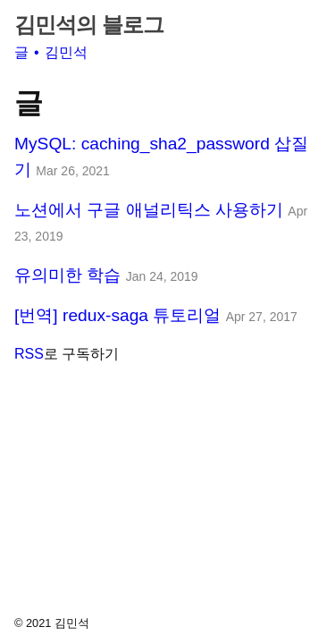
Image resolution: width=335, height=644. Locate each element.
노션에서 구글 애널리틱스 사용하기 (161, 222)
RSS (29, 354)
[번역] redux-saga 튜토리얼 (156, 315)
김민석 (66, 52)
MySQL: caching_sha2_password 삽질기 (161, 157)
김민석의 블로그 (89, 25)
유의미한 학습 (106, 275)
